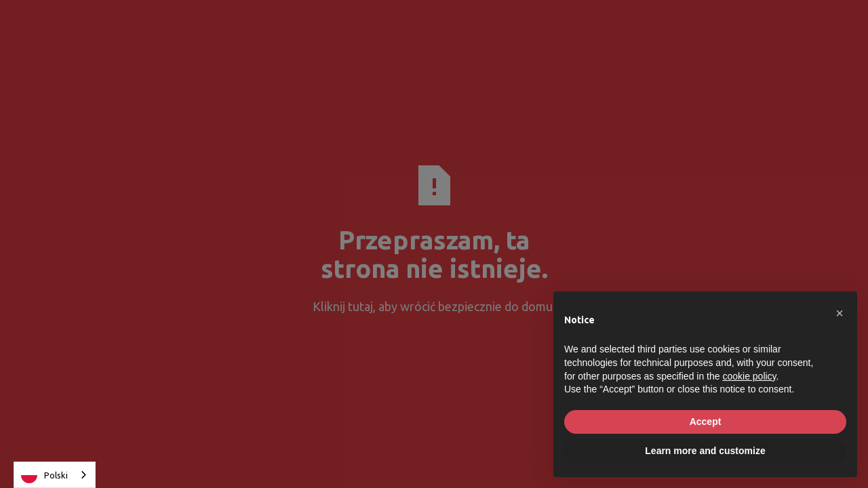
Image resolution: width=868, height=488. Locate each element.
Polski (44, 475)
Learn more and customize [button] (705, 451)
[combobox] (55, 475)
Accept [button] (706, 422)
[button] (840, 313)
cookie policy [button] (749, 376)
